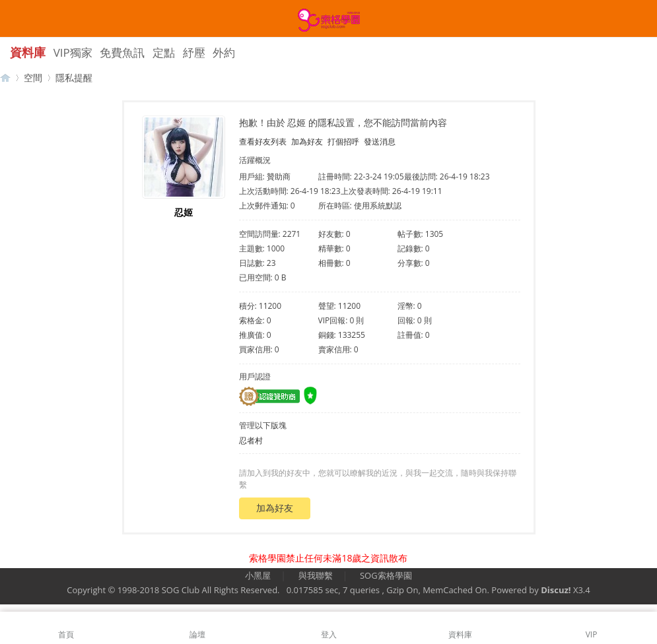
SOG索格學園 (386, 575)
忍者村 (251, 440)
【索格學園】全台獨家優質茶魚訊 (5, 78)
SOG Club (181, 590)
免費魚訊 (122, 52)
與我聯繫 (316, 575)
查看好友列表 (263, 142)
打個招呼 (343, 142)
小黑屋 (258, 575)
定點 (164, 52)
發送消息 (380, 142)
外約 (224, 52)
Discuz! (556, 590)
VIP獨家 (73, 52)
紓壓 (194, 52)
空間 (33, 78)
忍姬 (184, 212)
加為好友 (307, 142)
